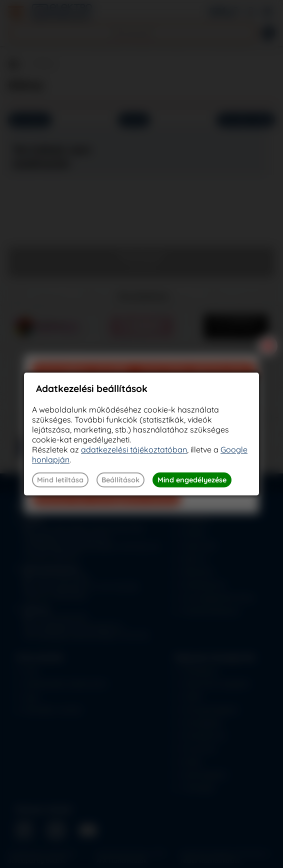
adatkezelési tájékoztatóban (134, 449)
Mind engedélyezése (192, 480)
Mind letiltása (60, 480)
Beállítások (120, 480)
